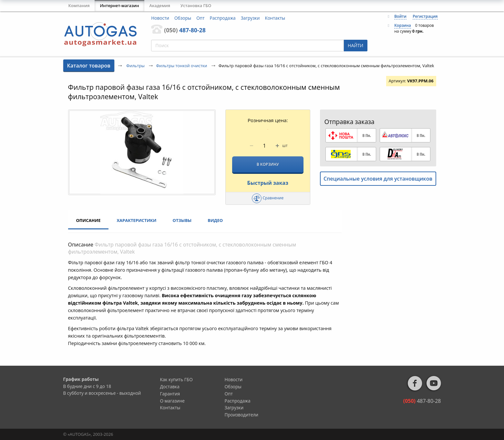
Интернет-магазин (119, 5)
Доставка (170, 387)
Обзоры (183, 18)
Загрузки (250, 18)
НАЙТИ (355, 45)
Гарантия (170, 394)
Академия (160, 5)
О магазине (173, 401)
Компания (79, 5)
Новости (160, 18)
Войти (400, 16)
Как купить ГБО (176, 379)
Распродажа (223, 18)
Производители (242, 415)
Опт (200, 18)
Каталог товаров (89, 66)
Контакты (275, 18)
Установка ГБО (196, 5)
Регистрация (425, 16)
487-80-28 (185, 30)
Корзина (403, 25)
